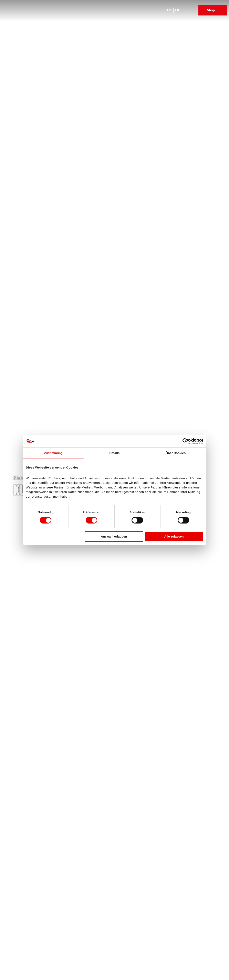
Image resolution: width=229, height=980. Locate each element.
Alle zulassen (174, 536)
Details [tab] (115, 453)
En (169, 10)
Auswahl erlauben (114, 536)
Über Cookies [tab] (176, 453)
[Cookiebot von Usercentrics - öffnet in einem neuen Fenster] (185, 441)
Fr (177, 10)
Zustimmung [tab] (53, 453)
